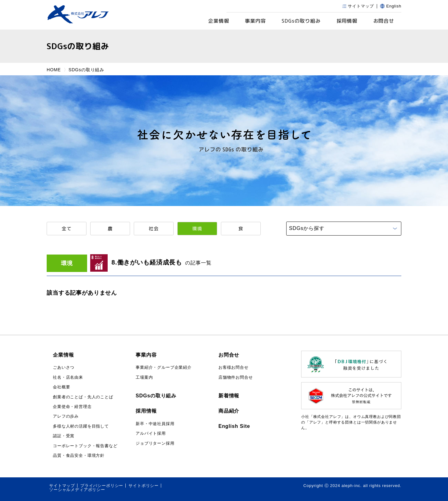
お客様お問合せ (233, 367)
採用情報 (347, 21)
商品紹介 (229, 411)
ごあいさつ (64, 367)
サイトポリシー (144, 486)
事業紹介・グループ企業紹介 (164, 367)
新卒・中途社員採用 (155, 424)
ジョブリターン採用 (155, 443)
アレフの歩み (66, 416)
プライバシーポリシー (102, 486)
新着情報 (229, 396)
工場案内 (144, 377)
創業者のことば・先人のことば (83, 397)
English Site (234, 426)
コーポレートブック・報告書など (85, 446)
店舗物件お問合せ (236, 377)
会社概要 (61, 387)
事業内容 (255, 21)
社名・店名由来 (68, 377)
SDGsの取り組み (156, 396)
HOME (54, 70)
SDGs (301, 21)
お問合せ (384, 21)
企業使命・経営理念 (72, 407)
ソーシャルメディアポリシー (77, 490)
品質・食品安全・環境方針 (79, 455)
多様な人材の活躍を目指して (81, 426)
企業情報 (219, 21)
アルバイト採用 (151, 433)
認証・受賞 (64, 436)
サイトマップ (62, 486)
